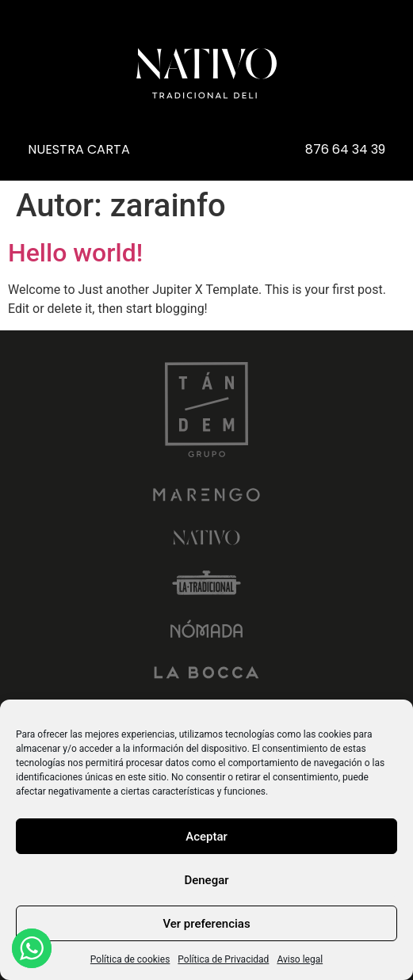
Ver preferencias (206, 924)
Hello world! (75, 253)
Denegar (206, 880)
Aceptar (206, 837)
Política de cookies (130, 959)
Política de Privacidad (223, 959)
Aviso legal (300, 959)
